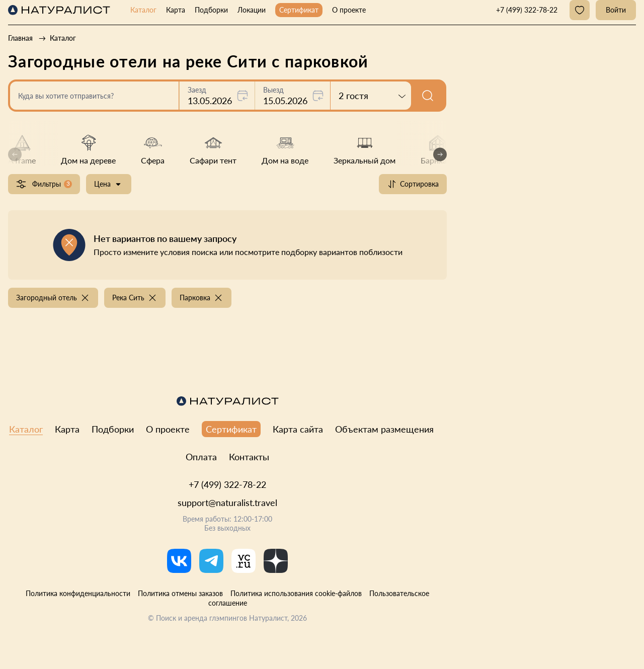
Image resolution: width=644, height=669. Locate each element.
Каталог (143, 10)
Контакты (249, 457)
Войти (616, 10)
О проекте (349, 10)
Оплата (201, 457)
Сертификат (299, 10)
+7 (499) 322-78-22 (227, 484)
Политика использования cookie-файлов (296, 593)
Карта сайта (298, 429)
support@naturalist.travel (227, 503)
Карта (176, 10)
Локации (252, 10)
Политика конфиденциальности (78, 593)
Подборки (211, 10)
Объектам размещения (384, 429)
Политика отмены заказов (180, 593)
